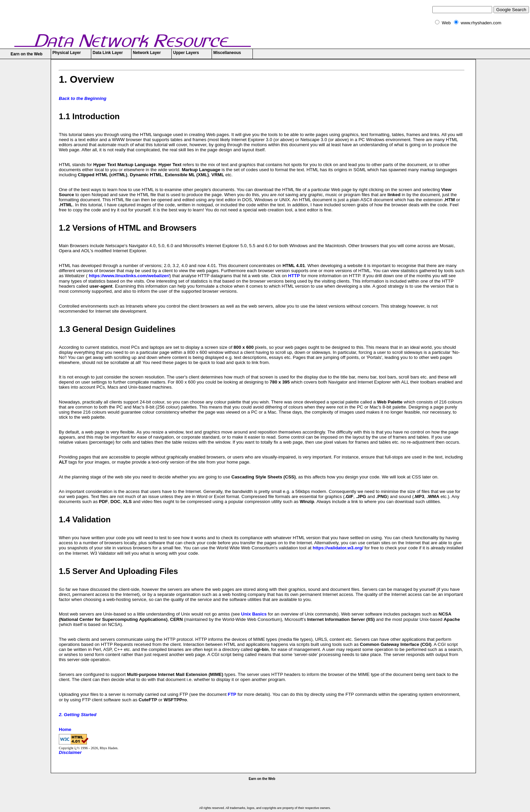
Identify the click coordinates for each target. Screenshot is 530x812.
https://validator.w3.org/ (338, 548)
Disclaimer (70, 752)
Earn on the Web (26, 54)
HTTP (294, 276)
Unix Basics (254, 614)
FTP (232, 694)
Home (65, 729)
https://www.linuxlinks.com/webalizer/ (128, 276)
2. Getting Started (78, 715)
